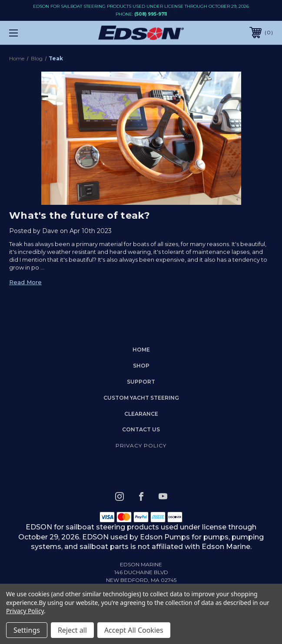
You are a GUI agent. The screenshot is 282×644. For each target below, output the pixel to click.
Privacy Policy (141, 445)
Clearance (141, 414)
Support (141, 382)
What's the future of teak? (80, 215)
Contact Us (141, 429)
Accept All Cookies (134, 630)
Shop (141, 366)
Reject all (72, 630)
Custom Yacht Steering (141, 398)
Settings (27, 630)
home (141, 350)
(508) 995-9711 (151, 14)
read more (25, 282)
